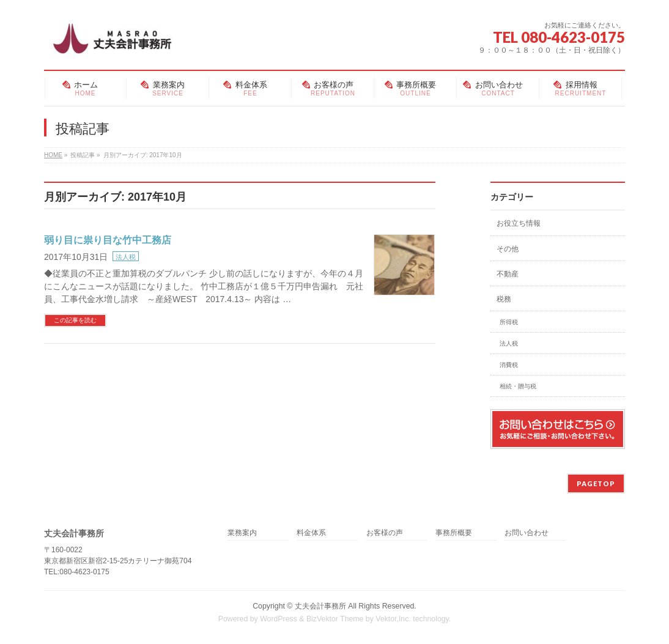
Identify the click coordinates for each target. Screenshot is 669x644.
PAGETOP (596, 483)
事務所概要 (454, 533)
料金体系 (311, 533)
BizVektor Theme (335, 619)
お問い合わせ (527, 533)
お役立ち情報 (519, 223)
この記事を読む (75, 320)
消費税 (509, 365)
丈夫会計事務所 (320, 606)
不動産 (508, 274)
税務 (504, 299)
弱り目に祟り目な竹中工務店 (108, 240)
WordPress (279, 619)
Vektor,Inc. (393, 619)
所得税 (509, 322)
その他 (508, 249)
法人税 (126, 257)
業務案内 (242, 533)
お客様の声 (385, 533)
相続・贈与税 (518, 386)
